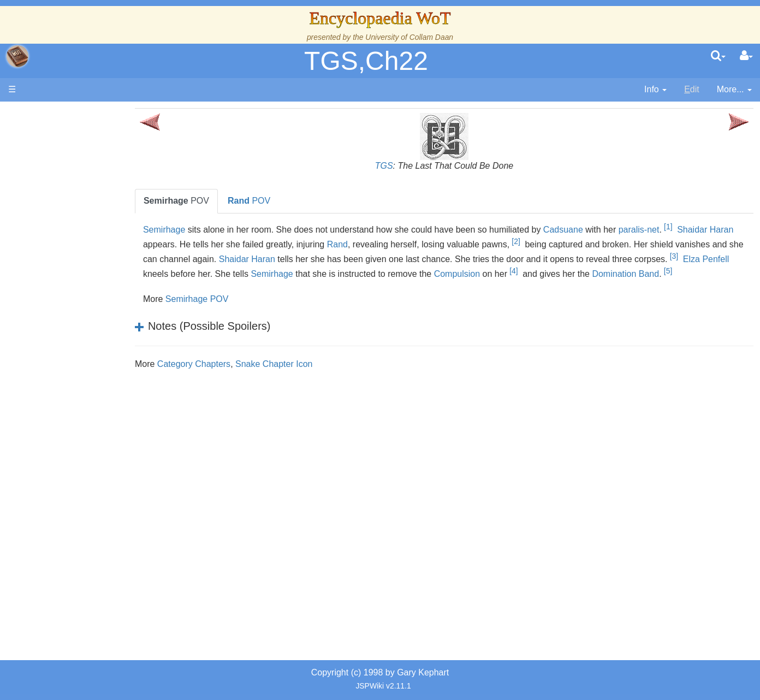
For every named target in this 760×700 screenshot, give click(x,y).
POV (212, 201)
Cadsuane (599, 230)
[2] (578, 241)
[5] (255, 283)
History (66, 220)
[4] (647, 269)
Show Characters (85, 332)
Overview (92, 269)
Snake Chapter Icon (310, 376)
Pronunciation (79, 481)
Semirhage (200, 230)
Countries (92, 282)
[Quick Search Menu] (718, 56)
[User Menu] (746, 56)
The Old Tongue (83, 295)
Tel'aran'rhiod (78, 444)
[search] (718, 56)
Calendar (70, 232)
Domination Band (213, 286)
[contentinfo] (655, 90)
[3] (219, 269)
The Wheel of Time (88, 195)
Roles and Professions (96, 369)
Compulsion (590, 272)
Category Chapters (230, 376)
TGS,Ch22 (366, 61)
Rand (400, 244)
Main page (51, 114)
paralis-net (675, 230)
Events (65, 244)
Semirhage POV (233, 312)
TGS (402, 166)
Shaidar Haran (354, 257)
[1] (705, 227)
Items (63, 407)
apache (17, 56)
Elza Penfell (251, 272)
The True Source (84, 207)
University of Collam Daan (409, 37)
